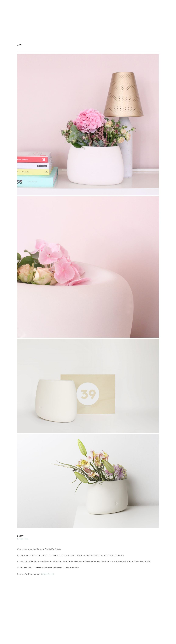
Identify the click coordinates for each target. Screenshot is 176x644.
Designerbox (23, 539)
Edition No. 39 (48, 574)
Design (39, 25)
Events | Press (73, 25)
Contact (95, 25)
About (54, 25)
